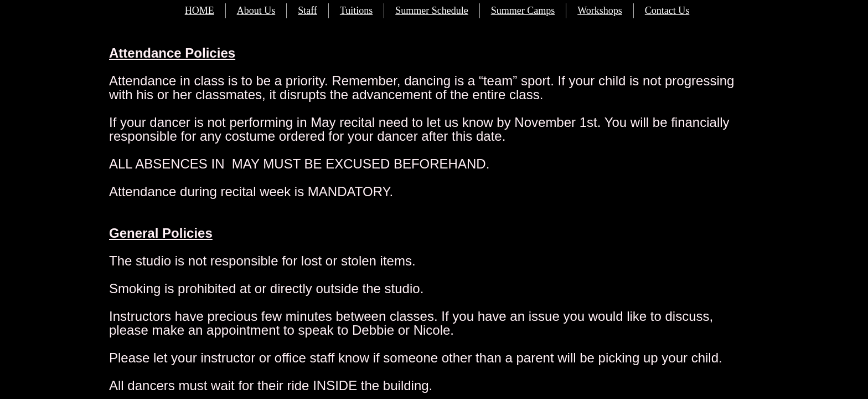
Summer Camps (523, 11)
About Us (256, 11)
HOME (200, 11)
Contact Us (667, 11)
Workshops (600, 11)
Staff (308, 11)
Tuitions (356, 11)
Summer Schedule (432, 11)
